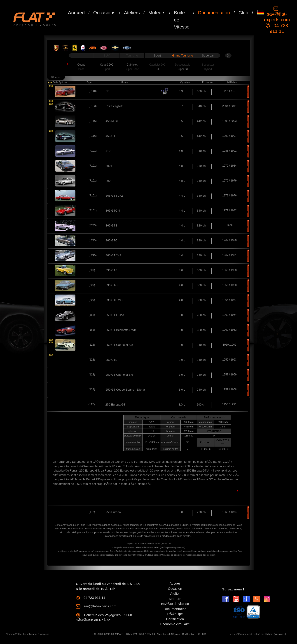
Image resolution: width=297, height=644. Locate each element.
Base (81, 69)
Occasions (104, 13)
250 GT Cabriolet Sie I (120, 375)
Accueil (76, 13)
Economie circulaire (175, 624)
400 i (109, 166)
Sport (157, 55)
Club (243, 13)
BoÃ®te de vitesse (175, 604)
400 (108, 181)
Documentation (214, 13)
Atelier (175, 593)
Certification (175, 619)
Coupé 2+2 (107, 65)
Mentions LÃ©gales (169, 634)
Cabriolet (132, 65)
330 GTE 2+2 (115, 300)
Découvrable (183, 65)
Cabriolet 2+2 (157, 65)
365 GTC (112, 240)
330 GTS (112, 270)
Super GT (182, 69)
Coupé (81, 65)
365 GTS (112, 225)
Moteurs (157, 13)
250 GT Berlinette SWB (121, 330)
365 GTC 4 (113, 211)
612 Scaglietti (115, 106)
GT (157, 69)
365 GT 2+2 (113, 255)
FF (108, 91)
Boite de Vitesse (182, 20)
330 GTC (112, 285)
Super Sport (132, 69)
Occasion (175, 589)
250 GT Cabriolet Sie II (121, 345)
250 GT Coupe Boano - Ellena (125, 390)
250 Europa (113, 512)
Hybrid (208, 69)
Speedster (208, 65)
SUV (107, 55)
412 (108, 151)
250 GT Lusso (115, 315)
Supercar (208, 55)
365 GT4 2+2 (114, 196)
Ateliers (132, 13)
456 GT (111, 136)
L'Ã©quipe (175, 614)
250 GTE (112, 360)
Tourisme (132, 55)
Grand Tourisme (182, 55)
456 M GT (112, 121)
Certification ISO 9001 (194, 634)
